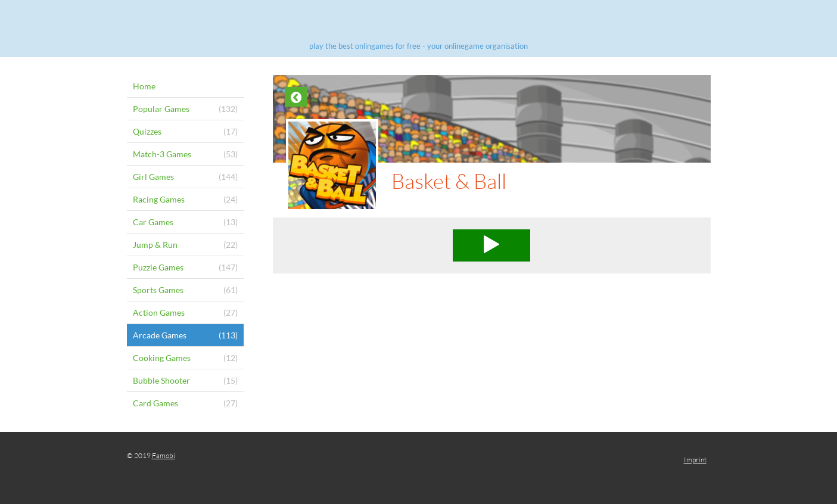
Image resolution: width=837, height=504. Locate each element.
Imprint (695, 460)
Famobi (164, 455)
